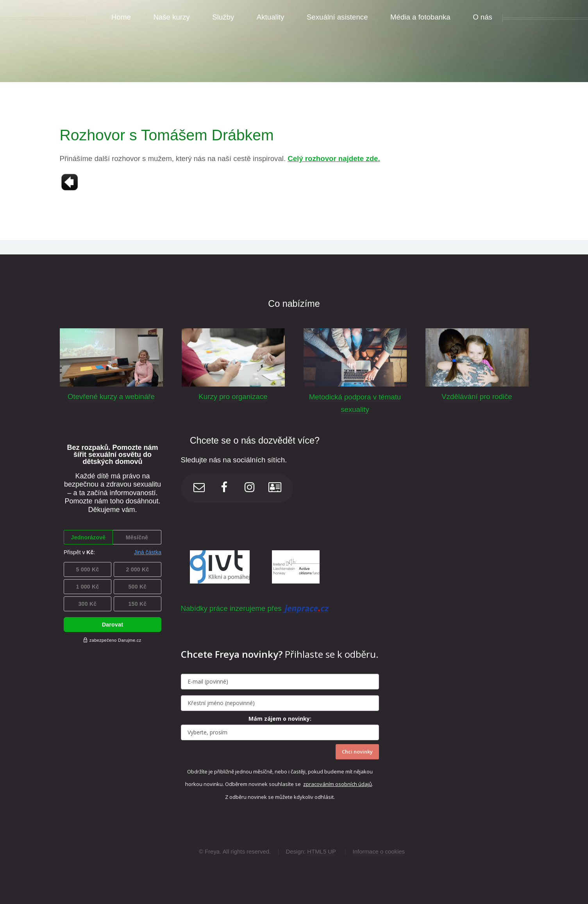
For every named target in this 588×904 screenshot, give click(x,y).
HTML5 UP (322, 851)
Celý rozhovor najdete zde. (334, 158)
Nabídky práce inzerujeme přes (255, 609)
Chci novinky (357, 752)
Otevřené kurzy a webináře (111, 397)
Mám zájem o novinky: (280, 719)
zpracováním (319, 784)
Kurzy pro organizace (233, 397)
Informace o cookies (379, 851)
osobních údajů (354, 784)
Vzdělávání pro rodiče (477, 397)
